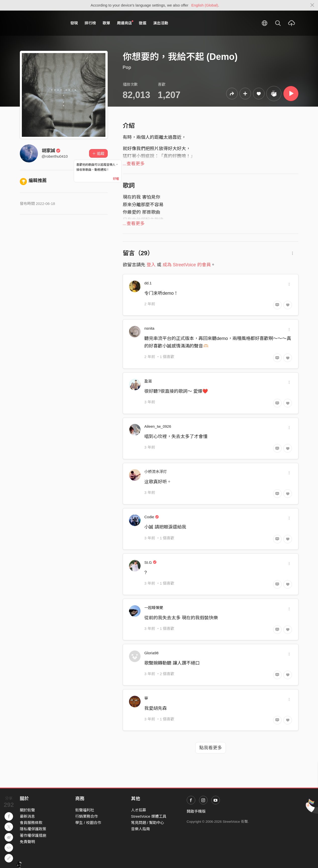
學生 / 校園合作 (88, 823)
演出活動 (161, 23)
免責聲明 (27, 842)
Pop (127, 67)
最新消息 (27, 816)
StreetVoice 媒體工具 (149, 816)
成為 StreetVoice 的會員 (187, 265)
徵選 (143, 23)
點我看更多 (211, 748)
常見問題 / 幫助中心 (148, 823)
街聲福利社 (85, 810)
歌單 (106, 23)
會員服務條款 (31, 823)
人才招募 (139, 810)
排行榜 (90, 23)
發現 (74, 23)
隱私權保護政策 (33, 829)
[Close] (312, 5)
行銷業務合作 (87, 816)
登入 (151, 265)
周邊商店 (125, 23)
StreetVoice (41, 23)
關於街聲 (27, 810)
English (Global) (205, 5)
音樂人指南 (140, 829)
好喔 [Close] (116, 179)
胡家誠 (51, 151)
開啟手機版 (196, 811)
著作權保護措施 (33, 835)
